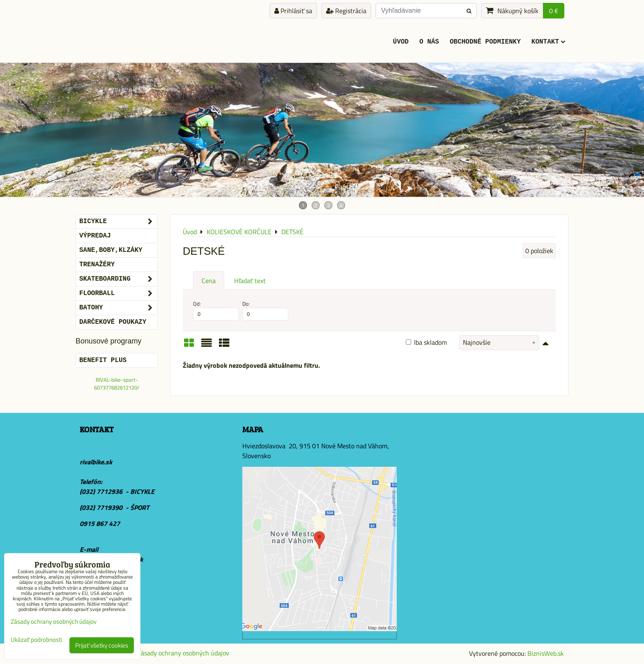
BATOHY (118, 308)
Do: (265, 310)
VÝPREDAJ (95, 236)
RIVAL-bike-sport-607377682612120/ (117, 384)
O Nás (429, 42)
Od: (216, 310)
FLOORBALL (118, 293)
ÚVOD (401, 42)
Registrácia (346, 11)
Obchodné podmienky (485, 42)
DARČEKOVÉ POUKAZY (113, 322)
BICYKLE (118, 221)
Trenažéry (97, 265)
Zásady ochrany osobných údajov (183, 653)
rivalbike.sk (96, 462)
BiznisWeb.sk (546, 653)
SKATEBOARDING (118, 279)
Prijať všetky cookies (102, 645)
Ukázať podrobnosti (36, 640)
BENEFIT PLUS (103, 360)
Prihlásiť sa (293, 11)
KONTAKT (548, 42)
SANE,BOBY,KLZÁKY (111, 250)
